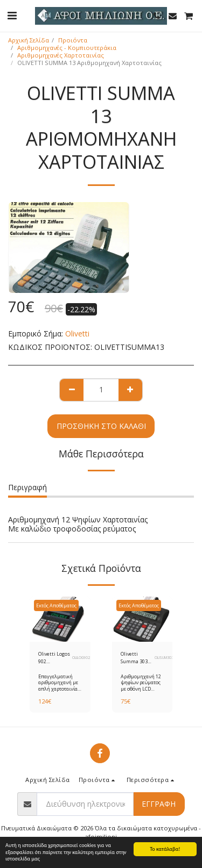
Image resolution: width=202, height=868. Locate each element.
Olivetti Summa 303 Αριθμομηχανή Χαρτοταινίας (138, 658)
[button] (12, 15)
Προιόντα (73, 40)
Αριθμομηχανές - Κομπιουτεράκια (67, 48)
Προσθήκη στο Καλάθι (101, 426)
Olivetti (77, 333)
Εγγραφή (159, 804)
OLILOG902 (81, 658)
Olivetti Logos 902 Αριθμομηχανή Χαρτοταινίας (55, 658)
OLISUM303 (164, 658)
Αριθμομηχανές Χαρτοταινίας (61, 55)
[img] (60, 619)
